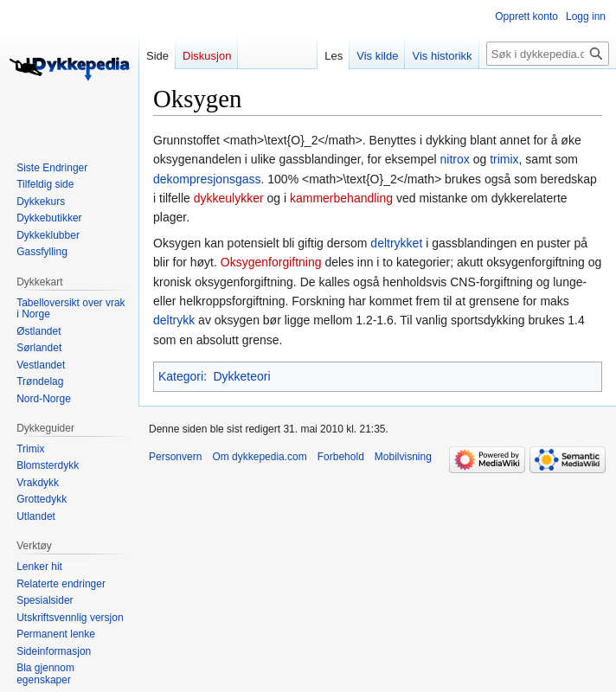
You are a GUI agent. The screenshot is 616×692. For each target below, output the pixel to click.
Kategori (181, 376)
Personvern (175, 457)
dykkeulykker (229, 198)
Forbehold (341, 457)
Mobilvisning (403, 457)
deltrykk (174, 320)
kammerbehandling (341, 198)
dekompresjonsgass (207, 179)
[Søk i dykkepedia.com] (548, 54)
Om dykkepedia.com (259, 457)
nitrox (455, 159)
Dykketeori (241, 376)
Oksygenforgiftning (271, 262)
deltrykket (396, 243)
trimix (504, 159)
